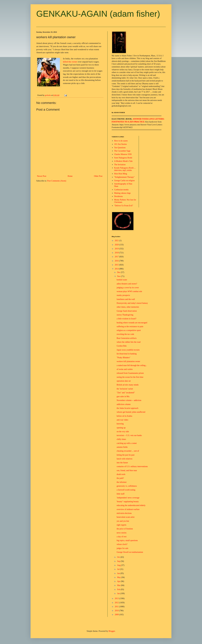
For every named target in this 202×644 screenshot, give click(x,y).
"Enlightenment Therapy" (124, 177)
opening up (121, 428)
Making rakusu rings (122, 193)
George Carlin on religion (124, 181)
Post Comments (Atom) (57, 181)
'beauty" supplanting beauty (128, 502)
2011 (117, 607)
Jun (119, 573)
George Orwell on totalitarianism (130, 552)
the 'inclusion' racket (125, 389)
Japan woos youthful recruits (128, 350)
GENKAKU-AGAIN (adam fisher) (98, 14)
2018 (117, 253)
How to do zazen (121, 141)
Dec (119, 272)
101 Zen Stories (121, 144)
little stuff (121, 494)
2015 (117, 265)
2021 (117, 241)
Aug (119, 565)
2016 (117, 261)
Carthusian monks (121, 190)
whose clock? (122, 544)
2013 (117, 598)
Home (70, 176)
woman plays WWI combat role (129, 291)
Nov (119, 276)
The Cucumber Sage (122, 151)
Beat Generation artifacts (127, 338)
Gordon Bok (122, 346)
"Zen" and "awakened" (126, 393)
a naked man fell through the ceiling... (132, 365)
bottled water (122, 280)
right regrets (121, 525)
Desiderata (118, 196)
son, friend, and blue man (127, 470)
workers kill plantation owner (128, 361)
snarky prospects (123, 295)
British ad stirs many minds (128, 385)
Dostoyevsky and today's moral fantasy (132, 303)
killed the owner (70, 62)
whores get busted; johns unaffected (131, 412)
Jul (118, 569)
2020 (117, 245)
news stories (122, 533)
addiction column (124, 404)
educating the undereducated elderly (131, 505)
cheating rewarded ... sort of (128, 451)
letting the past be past (126, 455)
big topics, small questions (127, 540)
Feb (119, 589)
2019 (117, 249)
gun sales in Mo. (123, 396)
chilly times (121, 439)
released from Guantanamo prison (130, 373)
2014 (117, 269)
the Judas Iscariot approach (127, 408)
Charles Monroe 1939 (123, 154)
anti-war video (122, 420)
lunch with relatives (124, 459)
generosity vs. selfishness (127, 486)
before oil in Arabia (124, 416)
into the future (122, 463)
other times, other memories (128, 307)
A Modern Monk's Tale (123, 161)
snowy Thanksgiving (125, 315)
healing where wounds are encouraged (132, 323)
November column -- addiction (129, 400)
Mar (119, 585)
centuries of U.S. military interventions (132, 466)
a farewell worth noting (126, 490)
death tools (121, 474)
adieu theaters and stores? (127, 284)
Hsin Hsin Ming (121, 174)
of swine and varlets (125, 369)
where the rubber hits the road (129, 342)
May (119, 577)
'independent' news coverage (128, 498)
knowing (120, 424)
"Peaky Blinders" (124, 358)
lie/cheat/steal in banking (127, 354)
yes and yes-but (123, 521)
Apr (119, 581)
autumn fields (122, 447)
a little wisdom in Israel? (126, 319)
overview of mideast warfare (128, 509)
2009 (117, 615)
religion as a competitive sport (129, 330)
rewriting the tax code (125, 334)
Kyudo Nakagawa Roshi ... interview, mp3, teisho (125, 169)
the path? (120, 478)
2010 (117, 611)
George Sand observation (127, 311)
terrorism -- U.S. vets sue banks (129, 435)
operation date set (124, 381)
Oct (119, 557)
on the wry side (123, 432)
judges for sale (122, 548)
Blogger (112, 631)
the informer (122, 482)
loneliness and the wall (126, 299)
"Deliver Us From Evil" (124, 206)
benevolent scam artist (126, 517)
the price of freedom (125, 529)
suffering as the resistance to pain (130, 326)
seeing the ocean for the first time (130, 377)
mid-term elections (124, 513)
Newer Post (42, 176)
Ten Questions (120, 148)
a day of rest (122, 537)
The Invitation (120, 165)
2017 (117, 257)
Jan (119, 593)
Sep (119, 561)
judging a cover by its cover (128, 288)
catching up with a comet (127, 443)
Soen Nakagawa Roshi (123, 158)
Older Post (98, 176)
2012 (117, 603)
